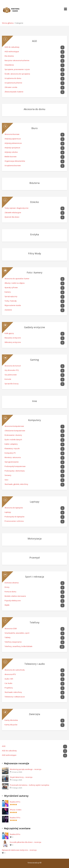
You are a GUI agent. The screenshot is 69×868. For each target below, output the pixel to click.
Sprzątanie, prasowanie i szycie (34, 70)
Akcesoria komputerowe (34, 427)
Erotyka (22, 234)
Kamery (34, 292)
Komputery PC (34, 453)
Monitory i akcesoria (34, 458)
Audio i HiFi (34, 679)
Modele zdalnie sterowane (34, 597)
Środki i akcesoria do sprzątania (34, 74)
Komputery (23, 420)
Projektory (34, 688)
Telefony (22, 622)
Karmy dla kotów (34, 721)
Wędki (34, 605)
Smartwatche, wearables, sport (34, 633)
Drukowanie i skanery (34, 436)
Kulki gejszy (34, 334)
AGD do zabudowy (34, 47)
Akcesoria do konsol (34, 366)
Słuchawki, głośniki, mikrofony (34, 485)
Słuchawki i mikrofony (34, 693)
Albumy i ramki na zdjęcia (34, 283)
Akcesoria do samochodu (34, 670)
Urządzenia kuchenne (34, 83)
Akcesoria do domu (25, 109)
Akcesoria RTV (34, 675)
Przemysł (22, 557)
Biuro (21, 128)
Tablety (34, 638)
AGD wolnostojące (34, 52)
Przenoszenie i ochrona (34, 522)
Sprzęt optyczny (34, 297)
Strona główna (8, 23)
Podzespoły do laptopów (34, 517)
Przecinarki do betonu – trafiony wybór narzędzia (29, 785)
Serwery (34, 476)
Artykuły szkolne (34, 153)
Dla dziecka (34, 56)
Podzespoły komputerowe (34, 467)
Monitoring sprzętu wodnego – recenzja (26, 769)
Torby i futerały (34, 301)
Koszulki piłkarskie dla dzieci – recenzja (25, 842)
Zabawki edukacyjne (34, 213)
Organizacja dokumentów (34, 161)
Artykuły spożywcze (34, 148)
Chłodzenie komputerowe (34, 431)
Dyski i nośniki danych (34, 440)
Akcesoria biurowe (34, 135)
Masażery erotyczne (34, 338)
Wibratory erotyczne (34, 343)
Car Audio (34, 684)
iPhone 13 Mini (16, 810)
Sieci (34, 480)
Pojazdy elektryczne (34, 601)
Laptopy (22, 502)
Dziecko (22, 202)
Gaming (22, 360)
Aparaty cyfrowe (34, 288)
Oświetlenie (34, 65)
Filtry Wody (23, 253)
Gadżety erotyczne (25, 327)
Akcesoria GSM (34, 629)
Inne (21, 401)
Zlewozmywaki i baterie (34, 92)
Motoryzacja (23, 538)
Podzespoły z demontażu (34, 471)
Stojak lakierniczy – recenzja (21, 777)
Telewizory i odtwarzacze (34, 697)
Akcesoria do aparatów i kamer (34, 279)
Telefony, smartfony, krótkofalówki (34, 647)
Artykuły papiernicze (34, 139)
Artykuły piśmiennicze (34, 144)
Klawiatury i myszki (34, 449)
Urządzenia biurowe (34, 166)
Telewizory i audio (25, 664)
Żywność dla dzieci (34, 217)
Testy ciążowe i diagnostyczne (34, 208)
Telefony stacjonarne (34, 642)
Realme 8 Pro (15, 802)
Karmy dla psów (34, 725)
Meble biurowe (34, 157)
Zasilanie (34, 310)
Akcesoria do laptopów (34, 508)
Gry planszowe (34, 375)
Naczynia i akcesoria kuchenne (34, 61)
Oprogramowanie (34, 462)
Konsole (34, 380)
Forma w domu (34, 592)
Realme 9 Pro (15, 818)
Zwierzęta (22, 714)
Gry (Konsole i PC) (34, 371)
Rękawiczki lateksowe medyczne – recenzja (19, 850)
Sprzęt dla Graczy (34, 384)
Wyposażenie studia (34, 306)
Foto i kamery (23, 272)
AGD (21, 41)
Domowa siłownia (34, 583)
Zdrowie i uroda (34, 88)
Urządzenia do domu (34, 79)
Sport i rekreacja (24, 577)
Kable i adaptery (34, 444)
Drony (34, 588)
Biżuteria (22, 182)
